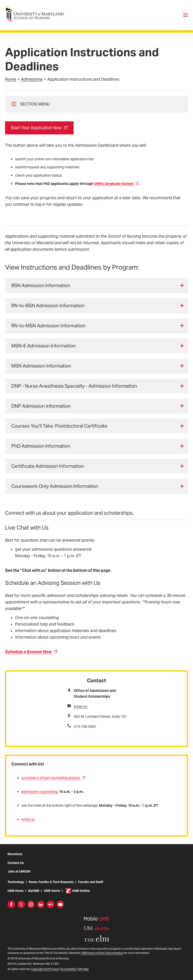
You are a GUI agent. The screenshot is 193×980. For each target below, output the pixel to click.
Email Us (81, 706)
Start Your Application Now (39, 128)
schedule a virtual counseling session (54, 778)
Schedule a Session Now (31, 652)
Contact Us (16, 867)
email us (28, 819)
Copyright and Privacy (45, 974)
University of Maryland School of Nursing (36, 8)
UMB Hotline (81, 895)
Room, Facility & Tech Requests (51, 886)
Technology (16, 886)
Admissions (32, 79)
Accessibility (68, 974)
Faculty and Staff (91, 886)
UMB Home (16, 895)
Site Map (83, 974)
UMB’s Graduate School (116, 184)
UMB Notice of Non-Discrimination (102, 958)
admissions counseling (39, 792)
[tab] (96, 286)
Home (11, 79)
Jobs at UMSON (19, 876)
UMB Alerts (52, 895)
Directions (15, 859)
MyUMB (34, 895)
